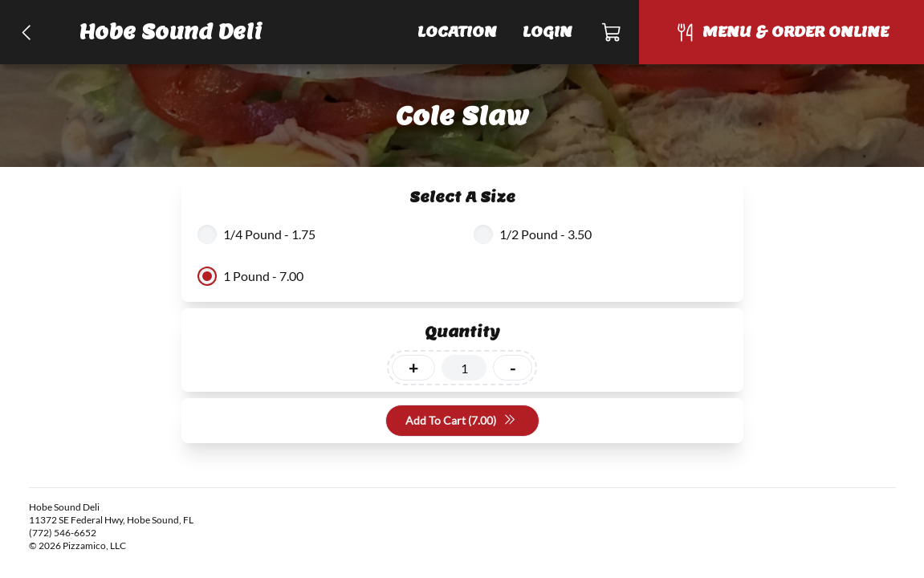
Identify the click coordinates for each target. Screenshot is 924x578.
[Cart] (612, 32)
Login (547, 32)
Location (457, 32)
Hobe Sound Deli (171, 32)
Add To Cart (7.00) (461, 421)
